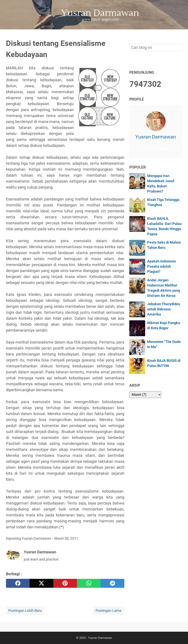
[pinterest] (65, 583)
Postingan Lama (108, 611)
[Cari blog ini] (180, 36)
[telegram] (112, 583)
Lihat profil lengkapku (156, 148)
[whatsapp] (89, 583)
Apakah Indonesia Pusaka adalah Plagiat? (162, 267)
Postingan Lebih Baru (25, 611)
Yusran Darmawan (156, 137)
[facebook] (18, 583)
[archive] (145, 395)
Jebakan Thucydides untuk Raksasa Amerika (164, 309)
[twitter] (41, 583)
